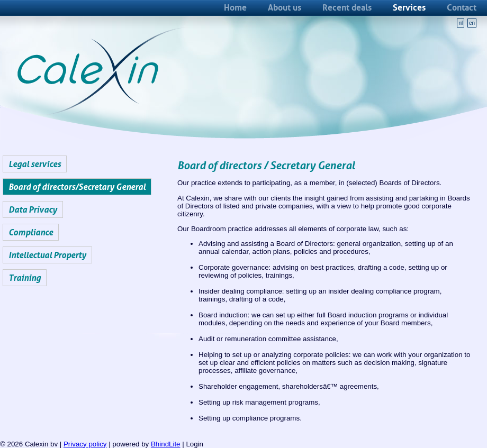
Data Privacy (33, 209)
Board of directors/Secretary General (77, 187)
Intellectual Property (47, 255)
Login (195, 444)
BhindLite (166, 444)
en (472, 23)
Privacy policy (85, 444)
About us (285, 7)
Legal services (35, 164)
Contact (462, 7)
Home (235, 7)
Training (25, 278)
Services (409, 7)
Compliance (31, 232)
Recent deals (347, 7)
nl (461, 23)
